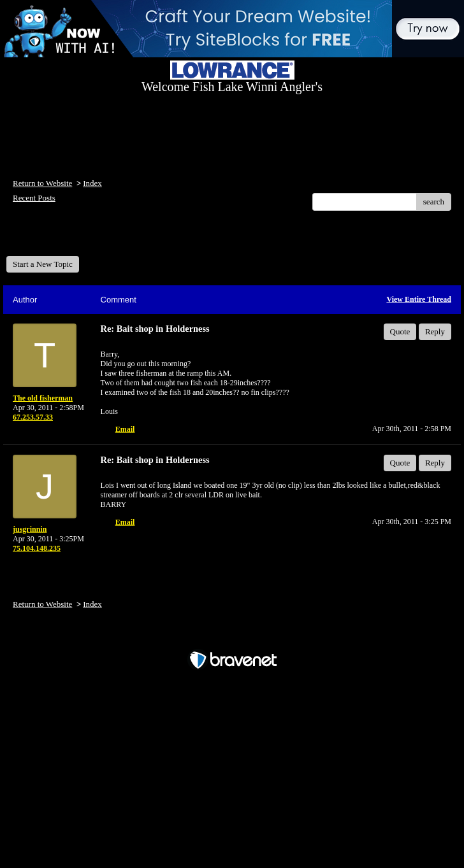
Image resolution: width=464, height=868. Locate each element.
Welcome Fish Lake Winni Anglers (75, 238)
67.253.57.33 (33, 417)
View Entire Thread (419, 299)
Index (92, 183)
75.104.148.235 (37, 548)
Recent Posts (34, 198)
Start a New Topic (43, 264)
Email (125, 429)
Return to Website (42, 183)
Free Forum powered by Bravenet (232, 638)
